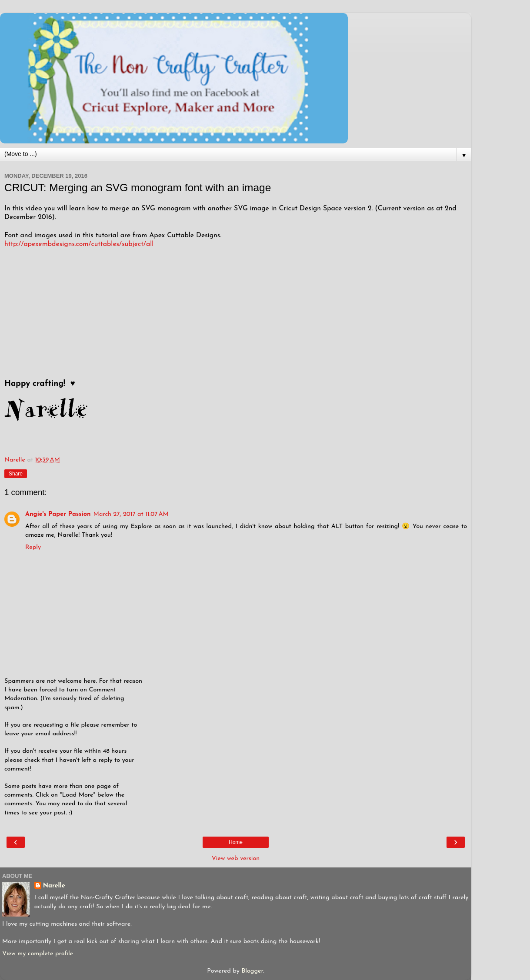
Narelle (54, 886)
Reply (33, 547)
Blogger (252, 971)
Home (236, 842)
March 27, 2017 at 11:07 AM (131, 514)
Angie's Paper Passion (58, 514)
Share (16, 474)
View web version (236, 859)
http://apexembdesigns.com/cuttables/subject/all (79, 244)
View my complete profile (38, 954)
